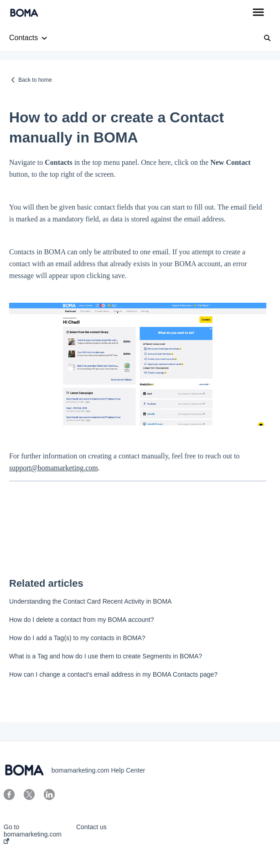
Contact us (91, 827)
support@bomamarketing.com (54, 468)
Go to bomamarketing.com (33, 834)
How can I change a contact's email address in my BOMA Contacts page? (113, 674)
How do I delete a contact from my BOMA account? (81, 620)
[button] (258, 13)
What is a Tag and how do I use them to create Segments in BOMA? (106, 656)
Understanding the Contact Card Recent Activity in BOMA (90, 601)
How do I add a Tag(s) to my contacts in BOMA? (77, 638)
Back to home (35, 80)
